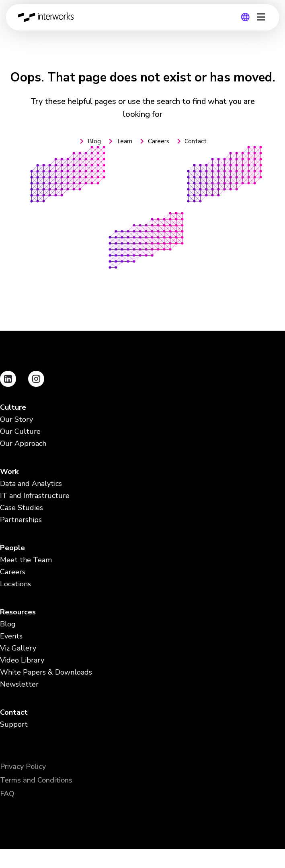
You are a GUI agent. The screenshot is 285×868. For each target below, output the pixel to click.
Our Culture (20, 432)
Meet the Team (26, 560)
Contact (14, 712)
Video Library (22, 660)
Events (11, 636)
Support (14, 725)
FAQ (7, 794)
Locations (15, 584)
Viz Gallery (18, 648)
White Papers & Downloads (46, 672)
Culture (13, 408)
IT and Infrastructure (35, 496)
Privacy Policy (23, 766)
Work (9, 472)
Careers (13, 572)
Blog (8, 624)
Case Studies (22, 508)
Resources (18, 612)
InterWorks (48, 17)
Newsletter (19, 684)
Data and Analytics (31, 484)
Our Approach (23, 444)
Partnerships (21, 520)
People (12, 548)
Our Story (16, 420)
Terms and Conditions (36, 780)
